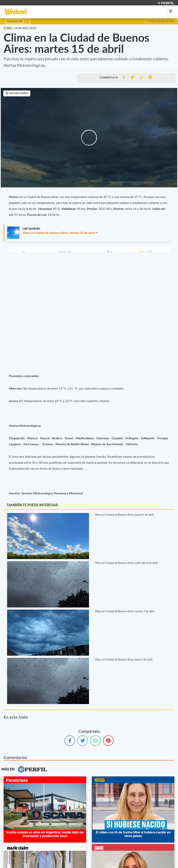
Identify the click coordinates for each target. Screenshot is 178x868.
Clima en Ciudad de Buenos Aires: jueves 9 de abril (124, 515)
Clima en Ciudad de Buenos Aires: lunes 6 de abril (124, 659)
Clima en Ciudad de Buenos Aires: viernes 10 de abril (58, 233)
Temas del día (18, 21)
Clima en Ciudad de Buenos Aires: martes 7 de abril (124, 611)
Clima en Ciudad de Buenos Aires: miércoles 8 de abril (126, 563)
